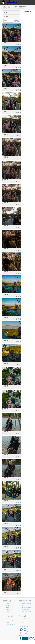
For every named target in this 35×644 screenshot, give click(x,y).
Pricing (8, 623)
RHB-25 (5, 111)
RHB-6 (5, 546)
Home (3, 6)
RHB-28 (5, 180)
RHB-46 (5, 478)
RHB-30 (5, 226)
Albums (10, 6)
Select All (29, 11)
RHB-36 (5, 317)
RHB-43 (5, 409)
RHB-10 (5, 592)
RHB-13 (5, 43)
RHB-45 (5, 455)
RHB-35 (5, 294)
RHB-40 (5, 363)
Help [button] (7, 611)
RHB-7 (5, 569)
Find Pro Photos (27, 604)
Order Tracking (10, 625)
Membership (10, 621)
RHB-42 (5, 386)
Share (6, 16)
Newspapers (26, 609)
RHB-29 (5, 203)
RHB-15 (5, 88)
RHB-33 (5, 272)
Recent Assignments (20, 6)
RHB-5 (5, 523)
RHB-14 (5, 65)
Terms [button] (8, 606)
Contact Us (9, 609)
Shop (6, 12)
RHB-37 (5, 340)
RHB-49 (5, 501)
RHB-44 (5, 432)
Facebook (21, 630)
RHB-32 (5, 249)
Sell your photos (27, 611)
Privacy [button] (8, 607)
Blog (7, 604)
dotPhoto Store (27, 619)
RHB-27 (5, 157)
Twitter (25, 630)
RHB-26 (5, 134)
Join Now (9, 619)
